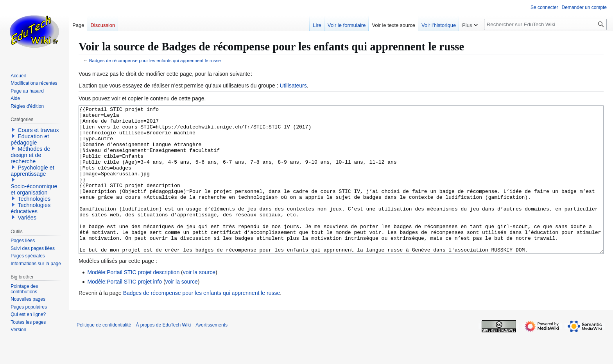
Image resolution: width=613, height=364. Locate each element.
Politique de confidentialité (104, 354)
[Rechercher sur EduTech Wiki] (545, 24)
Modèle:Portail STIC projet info (125, 311)
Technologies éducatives (30, 208)
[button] (13, 130)
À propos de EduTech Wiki (163, 354)
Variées (27, 218)
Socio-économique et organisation (34, 189)
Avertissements (212, 354)
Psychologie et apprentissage (32, 171)
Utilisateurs (293, 86)
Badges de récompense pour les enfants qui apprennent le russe (155, 60)
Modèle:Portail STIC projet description (133, 302)
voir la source (199, 302)
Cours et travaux (38, 130)
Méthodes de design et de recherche (30, 155)
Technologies (34, 199)
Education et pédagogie (30, 139)
